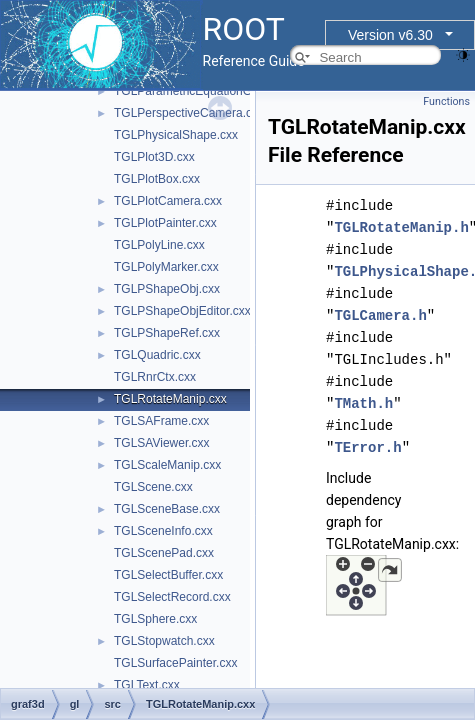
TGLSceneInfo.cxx (163, 531)
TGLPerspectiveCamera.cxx (189, 113)
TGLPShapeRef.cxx (167, 333)
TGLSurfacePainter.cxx (175, 663)
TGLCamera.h (380, 315)
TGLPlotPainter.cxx (165, 223)
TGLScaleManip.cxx (167, 465)
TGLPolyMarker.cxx (166, 267)
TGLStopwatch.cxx (164, 641)
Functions (446, 101)
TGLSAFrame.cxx (161, 421)
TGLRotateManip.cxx (170, 399)
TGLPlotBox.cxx (157, 179)
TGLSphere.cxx (155, 619)
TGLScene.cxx (153, 487)
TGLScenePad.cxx (164, 553)
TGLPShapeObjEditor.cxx (182, 311)
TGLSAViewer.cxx (162, 443)
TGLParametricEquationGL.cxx (197, 91)
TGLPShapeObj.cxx (167, 289)
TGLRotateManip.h (401, 227)
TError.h (367, 447)
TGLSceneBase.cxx (167, 509)
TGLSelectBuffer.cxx (168, 575)
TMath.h (363, 403)
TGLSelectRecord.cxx (172, 597)
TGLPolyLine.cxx (159, 245)
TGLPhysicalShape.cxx (176, 135)
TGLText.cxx (147, 685)
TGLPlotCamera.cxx (168, 201)
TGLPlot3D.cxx (154, 157)
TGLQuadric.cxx (157, 355)
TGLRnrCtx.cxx (155, 377)
